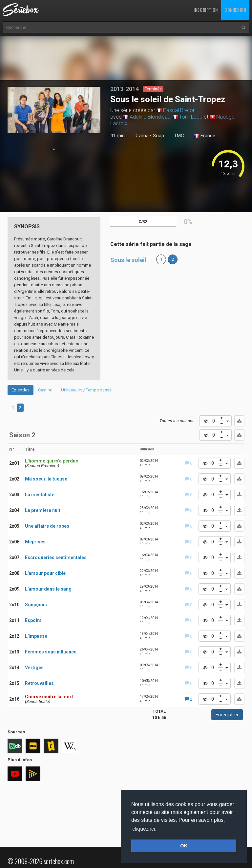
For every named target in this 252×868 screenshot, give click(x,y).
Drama (142, 136)
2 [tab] (20, 408)
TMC (179, 136)
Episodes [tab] (21, 390)
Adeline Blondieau (150, 117)
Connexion (235, 10)
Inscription (206, 10)
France (205, 136)
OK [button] (184, 846)
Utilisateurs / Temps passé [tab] (86, 390)
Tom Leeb (191, 117)
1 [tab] (54, 149)
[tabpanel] (54, 110)
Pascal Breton (179, 110)
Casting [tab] (45, 390)
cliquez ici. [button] (144, 829)
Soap (158, 136)
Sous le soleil (128, 260)
